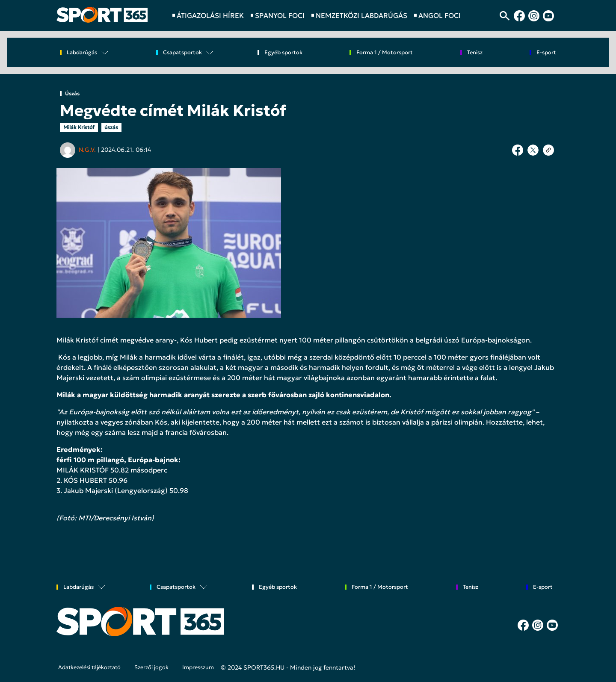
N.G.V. (87, 150)
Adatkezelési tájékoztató (89, 667)
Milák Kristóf (79, 127)
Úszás (72, 94)
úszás (111, 127)
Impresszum (198, 667)
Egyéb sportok (283, 53)
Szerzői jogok (151, 667)
